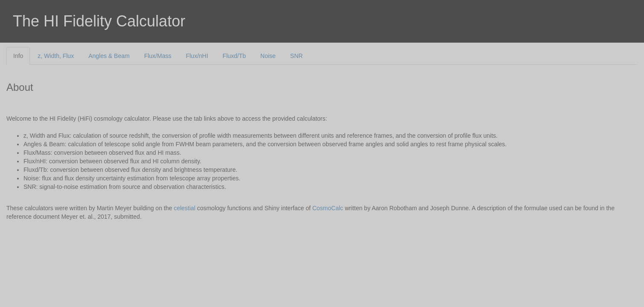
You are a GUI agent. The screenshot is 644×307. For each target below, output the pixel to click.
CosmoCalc (328, 208)
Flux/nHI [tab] (197, 56)
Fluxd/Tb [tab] (234, 56)
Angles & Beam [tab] (109, 56)
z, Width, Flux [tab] (56, 56)
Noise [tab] (268, 56)
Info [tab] (18, 56)
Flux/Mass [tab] (158, 56)
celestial (185, 208)
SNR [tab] (297, 56)
